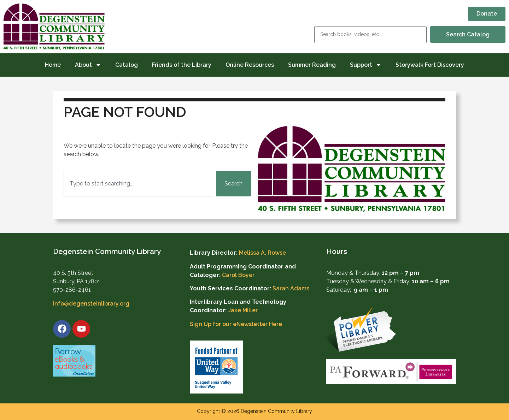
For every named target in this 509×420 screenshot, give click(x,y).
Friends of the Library (182, 65)
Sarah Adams (291, 288)
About (88, 65)
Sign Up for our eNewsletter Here (236, 324)
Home (53, 65)
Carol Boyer (238, 275)
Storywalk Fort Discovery (430, 65)
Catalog (127, 65)
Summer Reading (312, 65)
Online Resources (250, 65)
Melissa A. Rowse (262, 253)
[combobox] (138, 184)
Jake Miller (243, 310)
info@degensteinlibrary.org (91, 304)
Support (366, 65)
